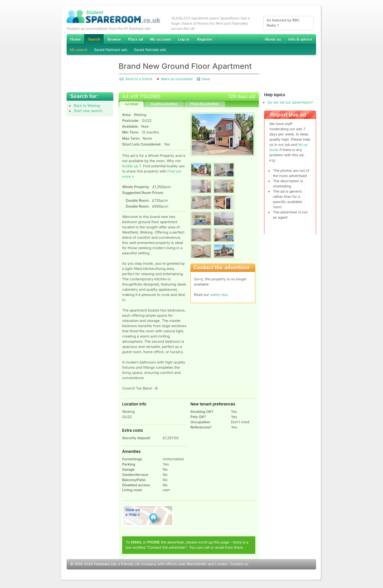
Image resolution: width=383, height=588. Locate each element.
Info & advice (300, 39)
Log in (184, 39)
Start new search (88, 111)
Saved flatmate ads (150, 50)
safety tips (219, 295)
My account (160, 39)
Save (205, 79)
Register (205, 39)
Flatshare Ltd (105, 564)
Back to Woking (87, 106)
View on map (148, 516)
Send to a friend (139, 79)
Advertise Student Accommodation (135, 39)
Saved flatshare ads (111, 50)
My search (79, 50)
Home (75, 39)
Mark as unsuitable (177, 79)
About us (273, 39)
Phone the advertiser (204, 104)
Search (94, 39)
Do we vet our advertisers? (290, 102)
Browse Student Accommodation (114, 39)
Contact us (239, 564)
